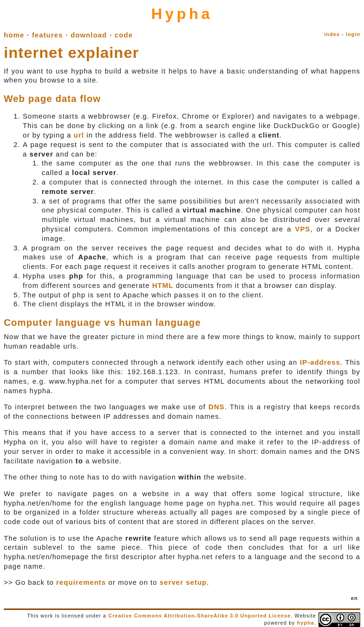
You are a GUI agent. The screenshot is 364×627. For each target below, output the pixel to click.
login (353, 34)
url (79, 135)
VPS (302, 229)
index (332, 34)
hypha (305, 623)
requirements (81, 582)
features (47, 35)
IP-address (320, 362)
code (124, 35)
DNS (217, 407)
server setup (183, 582)
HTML (163, 286)
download (89, 35)
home (14, 35)
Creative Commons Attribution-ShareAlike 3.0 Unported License (199, 616)
